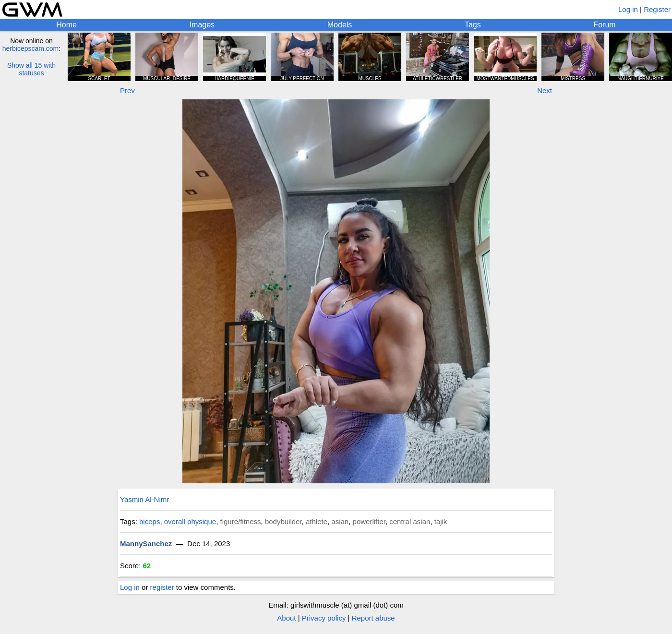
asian (340, 521)
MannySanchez (146, 544)
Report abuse (373, 618)
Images (202, 25)
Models (340, 25)
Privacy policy (324, 618)
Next (545, 90)
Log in (628, 9)
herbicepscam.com (31, 48)
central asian (410, 521)
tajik (441, 521)
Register (657, 9)
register (162, 587)
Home (66, 25)
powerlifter (369, 521)
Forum (604, 25)
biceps (150, 521)
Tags (473, 25)
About (286, 618)
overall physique (190, 521)
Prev (127, 90)
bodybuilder (283, 521)
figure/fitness (240, 521)
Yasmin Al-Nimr (144, 499)
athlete (317, 521)
